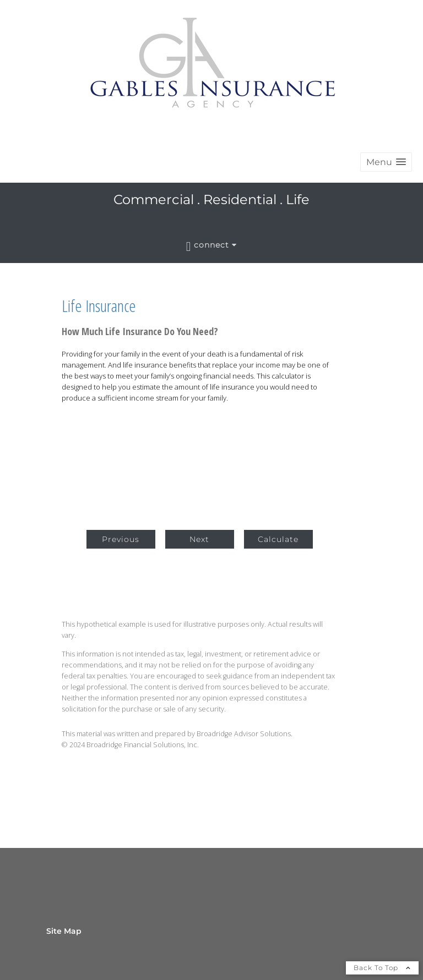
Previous (121, 539)
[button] (386, 162)
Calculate (278, 539)
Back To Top (382, 968)
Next (199, 539)
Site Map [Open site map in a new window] (64, 931)
